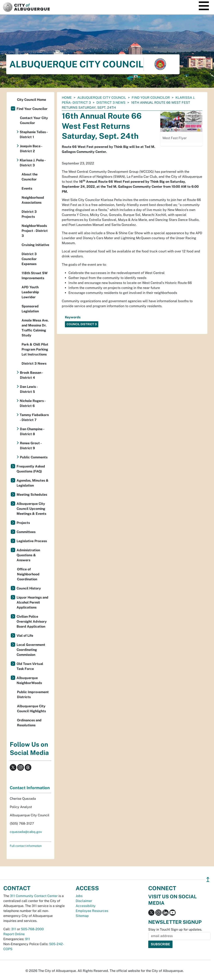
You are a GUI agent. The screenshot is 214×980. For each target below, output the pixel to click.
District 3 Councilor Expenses (29, 259)
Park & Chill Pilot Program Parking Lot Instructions (35, 349)
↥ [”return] (208, 880)
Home (67, 98)
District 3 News (111, 103)
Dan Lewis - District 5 (29, 389)
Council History (29, 588)
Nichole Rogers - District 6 (33, 403)
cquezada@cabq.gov (26, 832)
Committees (26, 532)
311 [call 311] (14, 929)
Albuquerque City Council (102, 98)
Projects (23, 523)
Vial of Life (25, 636)
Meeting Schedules (32, 495)
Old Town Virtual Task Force (30, 666)
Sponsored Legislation (30, 309)
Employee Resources (92, 911)
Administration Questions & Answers (28, 555)
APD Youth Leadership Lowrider (30, 292)
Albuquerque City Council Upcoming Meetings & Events (31, 509)
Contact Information (30, 788)
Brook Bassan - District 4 (31, 375)
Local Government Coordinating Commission (31, 650)
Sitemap (82, 916)
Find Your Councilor (151, 98)
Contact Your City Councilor (34, 120)
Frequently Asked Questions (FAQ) (31, 469)
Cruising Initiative (35, 245)
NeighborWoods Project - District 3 (35, 231)
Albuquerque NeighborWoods (29, 680)
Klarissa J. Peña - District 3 (33, 163)
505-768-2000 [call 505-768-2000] (32, 929)
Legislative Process (32, 541)
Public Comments (34, 457)
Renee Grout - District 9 (31, 446)
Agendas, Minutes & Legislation (33, 483)
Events (27, 188)
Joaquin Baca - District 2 (31, 149)
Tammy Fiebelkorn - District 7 (34, 417)
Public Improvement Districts (33, 695)
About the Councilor (30, 177)
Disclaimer (84, 901)
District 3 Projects (29, 214)
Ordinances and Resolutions (29, 723)
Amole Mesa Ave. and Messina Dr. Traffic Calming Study (35, 328)
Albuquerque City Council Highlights (31, 709)
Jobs (79, 896)
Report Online (14, 934)
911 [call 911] (28, 939)
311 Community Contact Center (34, 896)
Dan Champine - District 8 (32, 432)
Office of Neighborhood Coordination (28, 574)
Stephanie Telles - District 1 (34, 135)
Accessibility (86, 906)
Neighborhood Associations (33, 200)
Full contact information (26, 846)
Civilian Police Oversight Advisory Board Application (32, 621)
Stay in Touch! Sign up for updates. (175, 929)
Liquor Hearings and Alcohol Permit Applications (32, 602)
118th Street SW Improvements (35, 276)
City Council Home (32, 100)
